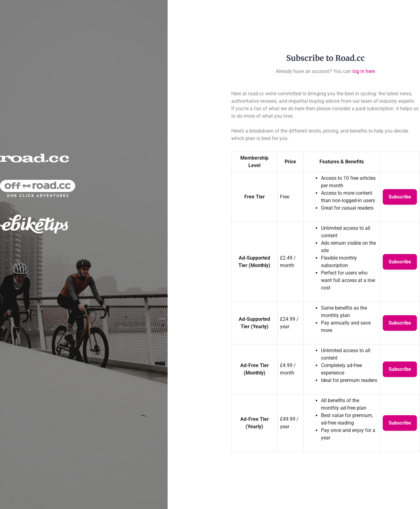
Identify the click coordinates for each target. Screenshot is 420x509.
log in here (364, 71)
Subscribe (400, 197)
